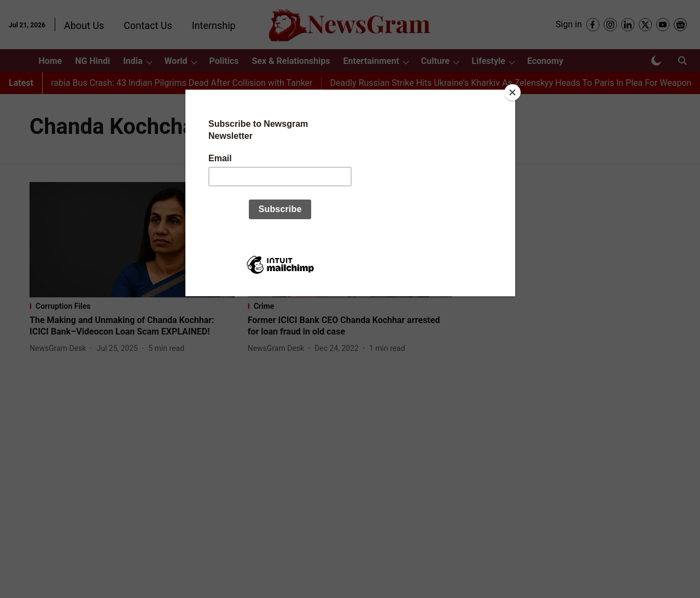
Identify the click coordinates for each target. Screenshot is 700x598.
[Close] (512, 92)
